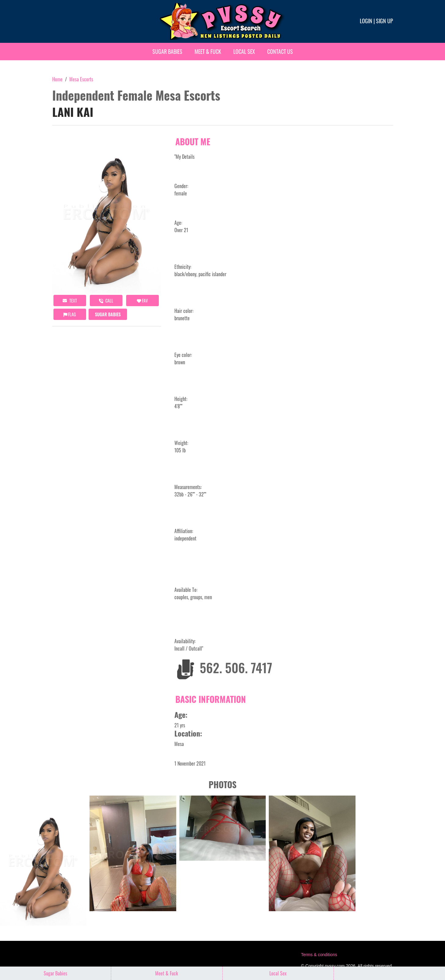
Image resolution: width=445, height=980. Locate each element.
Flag (70, 314)
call (106, 301)
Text (70, 301)
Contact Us (280, 51)
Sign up (385, 21)
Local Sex (244, 51)
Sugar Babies (167, 51)
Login (366, 21)
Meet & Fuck (208, 51)
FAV (142, 301)
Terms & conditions (319, 955)
